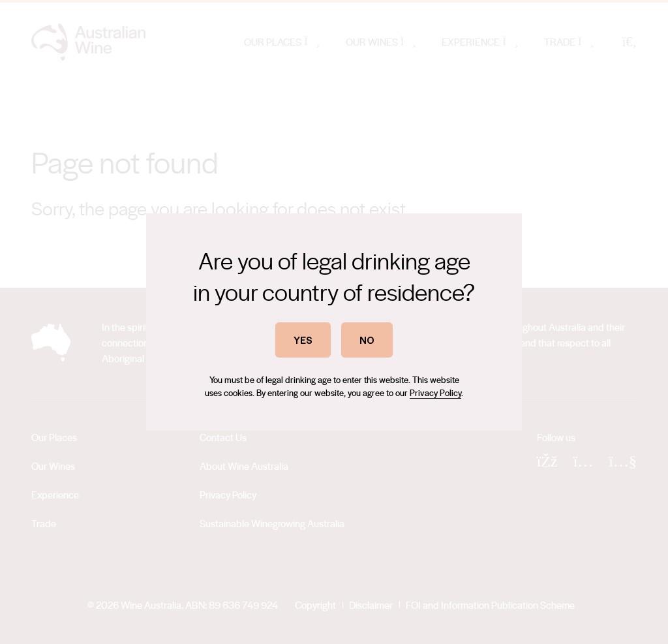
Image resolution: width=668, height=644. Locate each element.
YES (303, 340)
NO (367, 340)
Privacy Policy (435, 392)
